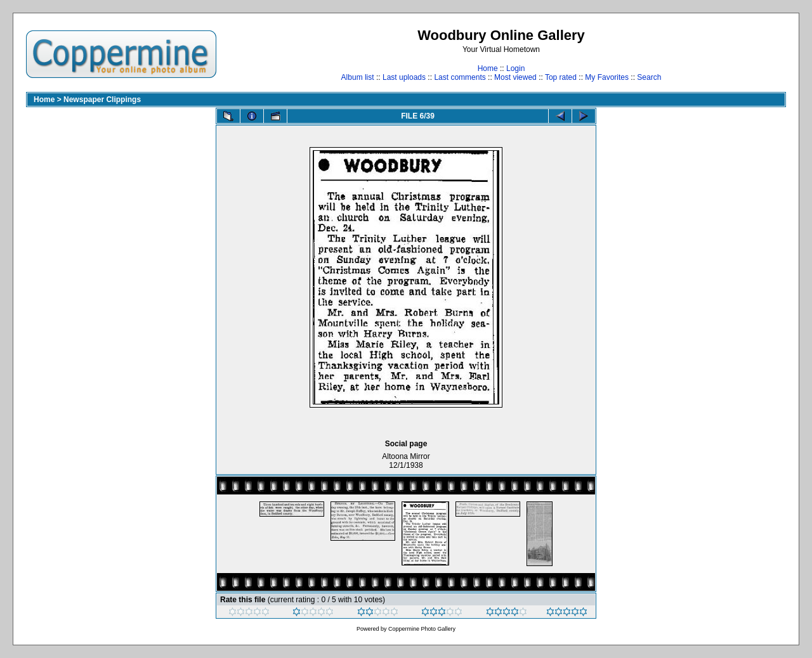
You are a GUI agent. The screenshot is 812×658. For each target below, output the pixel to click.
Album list (358, 77)
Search (649, 77)
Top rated (561, 77)
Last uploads (404, 77)
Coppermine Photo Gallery (422, 629)
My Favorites (607, 77)
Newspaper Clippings (102, 100)
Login (515, 68)
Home (488, 68)
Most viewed (515, 77)
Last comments (460, 77)
